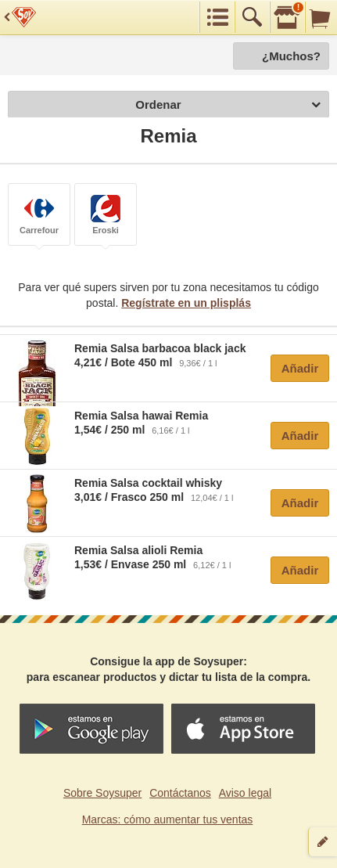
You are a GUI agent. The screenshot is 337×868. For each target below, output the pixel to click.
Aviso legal (245, 793)
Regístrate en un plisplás (186, 303)
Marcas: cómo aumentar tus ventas (168, 819)
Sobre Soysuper (102, 793)
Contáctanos (180, 793)
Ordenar (228, 105)
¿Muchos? (291, 56)
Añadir (300, 368)
